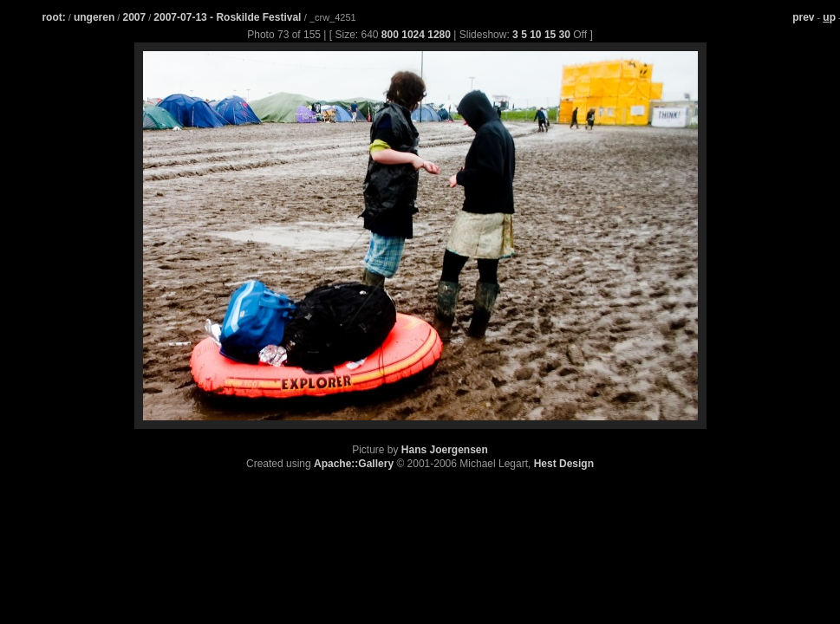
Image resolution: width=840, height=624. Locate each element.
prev (803, 17)
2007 (134, 17)
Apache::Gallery (354, 464)
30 (565, 35)
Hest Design (564, 464)
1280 (439, 35)
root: (53, 17)
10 (535, 35)
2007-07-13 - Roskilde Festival (228, 17)
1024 (413, 35)
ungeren (94, 17)
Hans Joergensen (445, 450)
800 (390, 35)
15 (550, 35)
